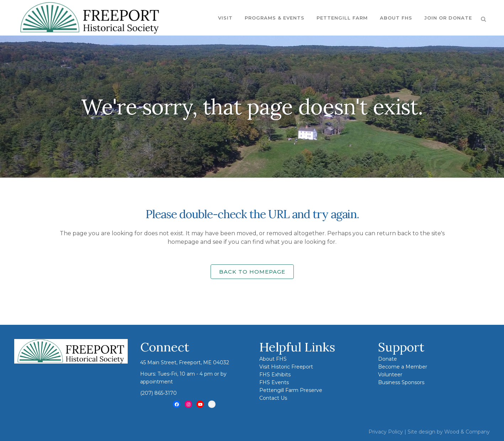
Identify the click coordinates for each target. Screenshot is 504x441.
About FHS (273, 359)
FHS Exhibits (275, 375)
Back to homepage (252, 272)
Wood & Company (467, 432)
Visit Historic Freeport (286, 367)
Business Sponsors (401, 382)
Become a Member (403, 367)
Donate (388, 359)
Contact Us (273, 398)
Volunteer (390, 375)
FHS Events (274, 382)
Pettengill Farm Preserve (291, 390)
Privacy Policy (386, 432)
